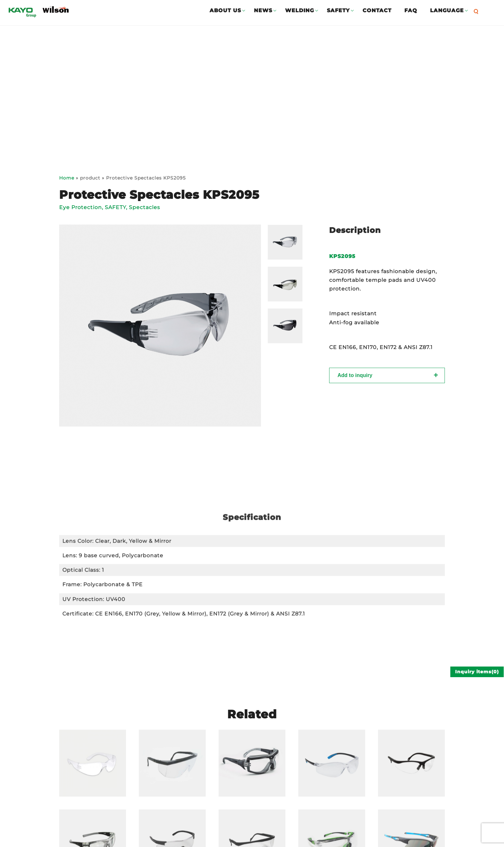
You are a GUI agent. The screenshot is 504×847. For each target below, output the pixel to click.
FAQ (411, 10)
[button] (478, 11)
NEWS (263, 10)
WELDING (300, 10)
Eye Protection (81, 207)
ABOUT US (225, 10)
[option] (160, 326)
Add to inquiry (355, 378)
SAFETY (338, 10)
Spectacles (144, 207)
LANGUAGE (447, 10)
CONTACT (377, 10)
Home (67, 178)
